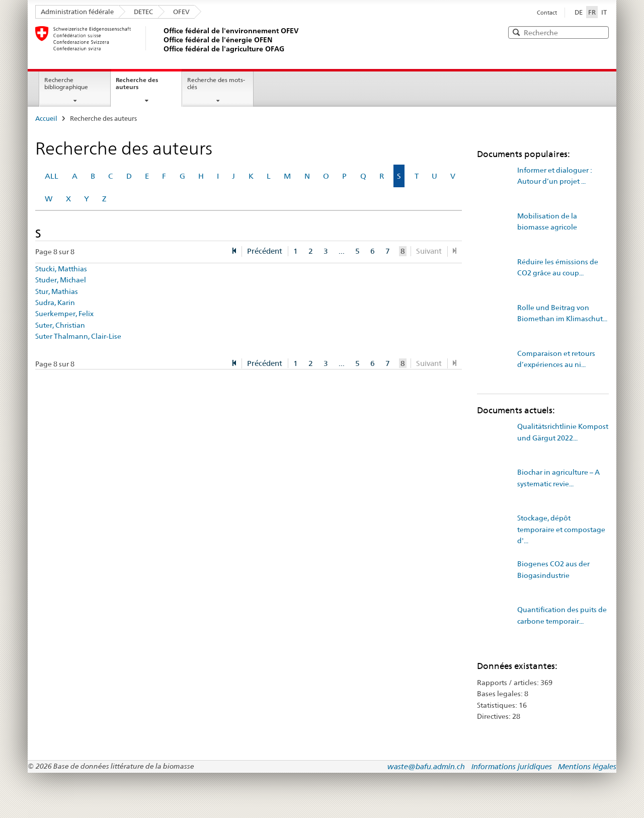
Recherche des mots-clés (216, 84)
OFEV (181, 12)
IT (604, 12)
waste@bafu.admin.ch (426, 766)
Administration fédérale (77, 12)
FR (593, 12)
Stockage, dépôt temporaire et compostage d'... (561, 529)
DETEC (143, 12)
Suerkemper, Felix (64, 314)
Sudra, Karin (55, 303)
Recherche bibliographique (66, 84)
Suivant (429, 251)
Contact (547, 13)
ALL (52, 176)
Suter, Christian (60, 325)
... (342, 251)
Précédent (265, 251)
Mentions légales (587, 766)
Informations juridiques (512, 766)
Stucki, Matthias (61, 269)
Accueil (46, 118)
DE (579, 12)
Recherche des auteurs (137, 84)
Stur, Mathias (57, 291)
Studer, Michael (61, 280)
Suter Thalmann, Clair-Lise (78, 336)
